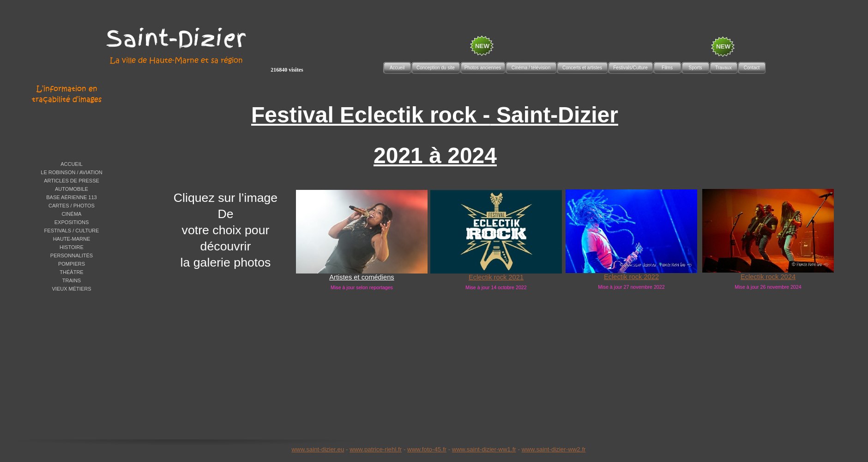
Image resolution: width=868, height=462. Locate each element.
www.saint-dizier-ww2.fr (554, 449)
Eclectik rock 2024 (768, 277)
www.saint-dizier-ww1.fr (484, 449)
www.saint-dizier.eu (318, 449)
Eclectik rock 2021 (496, 277)
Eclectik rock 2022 (631, 277)
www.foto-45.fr (427, 449)
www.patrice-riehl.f (375, 449)
